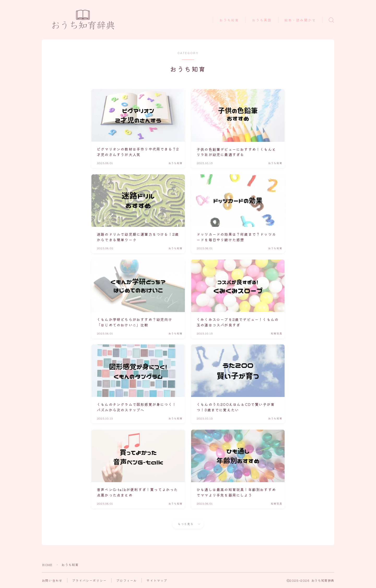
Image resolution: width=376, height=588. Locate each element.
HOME (48, 565)
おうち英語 (262, 20)
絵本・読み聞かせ (300, 20)
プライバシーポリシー (89, 580)
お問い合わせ (52, 580)
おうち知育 (229, 20)
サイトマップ (157, 580)
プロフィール (127, 580)
